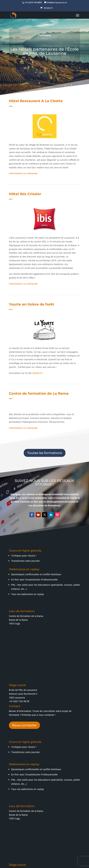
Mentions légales (65, 857)
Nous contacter (24, 656)
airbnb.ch (37, 304)
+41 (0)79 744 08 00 (27, 817)
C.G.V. (43, 861)
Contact (72, 861)
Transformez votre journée (25, 683)
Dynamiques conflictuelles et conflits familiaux (36, 505)
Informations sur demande (23, 150)
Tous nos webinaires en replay (27, 525)
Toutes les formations (45, 384)
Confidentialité (57, 861)
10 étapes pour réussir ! (24, 678)
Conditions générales (25, 861)
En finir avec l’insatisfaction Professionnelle (34, 511)
